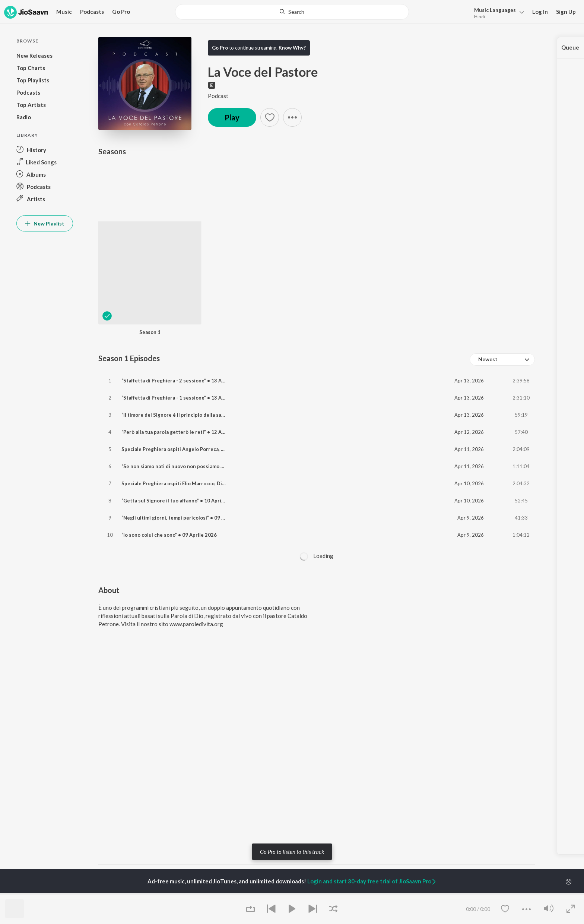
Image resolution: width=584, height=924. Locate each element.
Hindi (480, 17)
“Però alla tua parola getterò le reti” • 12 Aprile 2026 (184, 432)
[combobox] (502, 359)
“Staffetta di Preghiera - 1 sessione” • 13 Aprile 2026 (184, 398)
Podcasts (92, 12)
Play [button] (232, 117)
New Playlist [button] (45, 223)
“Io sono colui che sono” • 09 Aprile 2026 (169, 535)
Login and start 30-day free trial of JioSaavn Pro (372, 881)
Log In (540, 12)
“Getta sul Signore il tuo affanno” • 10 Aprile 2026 (180, 501)
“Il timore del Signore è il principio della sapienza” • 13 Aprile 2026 (200, 415)
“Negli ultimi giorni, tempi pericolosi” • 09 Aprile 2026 (185, 518)
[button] (497, 12)
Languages (495, 10)
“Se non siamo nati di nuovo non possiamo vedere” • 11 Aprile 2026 (200, 466)
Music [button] (64, 12)
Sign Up (566, 12)
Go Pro (121, 12)
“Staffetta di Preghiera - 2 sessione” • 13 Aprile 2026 (184, 381)
